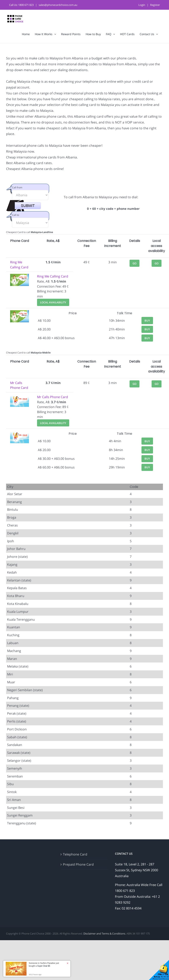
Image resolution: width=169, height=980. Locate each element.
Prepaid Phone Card (78, 864)
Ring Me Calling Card (53, 276)
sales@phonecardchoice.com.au (58, 5)
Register (155, 5)
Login (142, 5)
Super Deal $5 (44, 966)
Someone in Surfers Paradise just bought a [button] (44, 965)
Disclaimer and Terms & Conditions (104, 934)
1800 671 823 (26, 5)
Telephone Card (75, 854)
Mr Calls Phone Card (53, 397)
